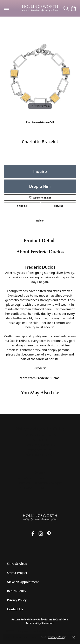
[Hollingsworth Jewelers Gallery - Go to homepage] (40, 517)
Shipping (22, 206)
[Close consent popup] (74, 637)
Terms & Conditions (57, 619)
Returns (58, 206)
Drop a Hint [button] (40, 186)
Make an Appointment (23, 582)
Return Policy (16, 591)
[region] (40, 75)
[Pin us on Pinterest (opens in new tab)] (49, 534)
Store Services (17, 564)
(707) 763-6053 (40, 126)
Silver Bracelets (16, 25)
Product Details (40, 240)
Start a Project (17, 573)
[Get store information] (40, 455)
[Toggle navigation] (7, 8)
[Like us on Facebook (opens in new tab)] (33, 534)
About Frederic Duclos (40, 251)
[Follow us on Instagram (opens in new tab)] (41, 534)
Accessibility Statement (40, 623)
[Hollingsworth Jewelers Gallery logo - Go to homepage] (40, 8)
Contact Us (15, 609)
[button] (66, 8)
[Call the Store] (40, 450)
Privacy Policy (17, 600)
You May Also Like (40, 392)
